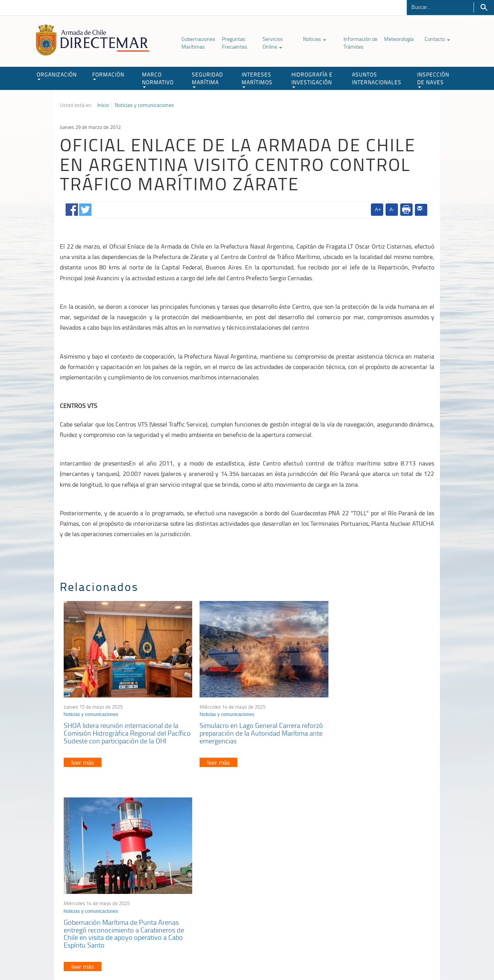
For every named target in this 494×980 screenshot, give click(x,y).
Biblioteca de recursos (162, 956)
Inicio (103, 105)
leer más (83, 761)
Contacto (437, 39)
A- (392, 209)
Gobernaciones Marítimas (198, 43)
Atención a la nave (378, 869)
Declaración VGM (376, 889)
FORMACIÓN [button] (108, 75)
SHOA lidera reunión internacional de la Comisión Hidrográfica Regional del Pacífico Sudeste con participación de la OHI (121, 728)
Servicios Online (273, 43)
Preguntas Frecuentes (235, 43)
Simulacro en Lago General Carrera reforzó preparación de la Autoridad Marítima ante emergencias (240, 724)
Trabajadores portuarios (384, 879)
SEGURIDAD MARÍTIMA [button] (207, 79)
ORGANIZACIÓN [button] (57, 75)
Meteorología (399, 39)
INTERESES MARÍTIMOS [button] (257, 79)
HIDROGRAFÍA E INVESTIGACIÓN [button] (312, 79)
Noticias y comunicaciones (144, 105)
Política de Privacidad (110, 956)
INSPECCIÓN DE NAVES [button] (433, 79)
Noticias (315, 39)
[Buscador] (440, 7)
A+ (378, 209)
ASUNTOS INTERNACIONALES (377, 78)
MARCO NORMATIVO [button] (158, 79)
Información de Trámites (360, 43)
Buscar (484, 8)
